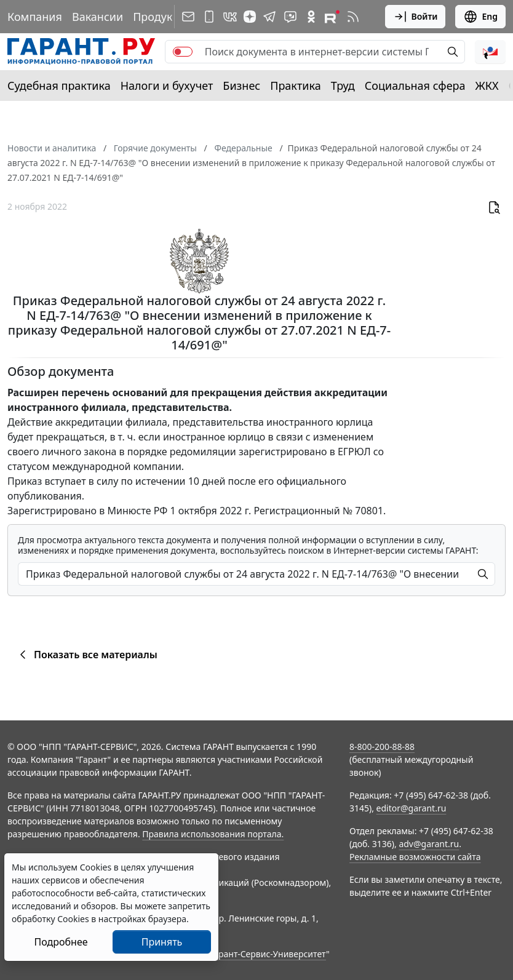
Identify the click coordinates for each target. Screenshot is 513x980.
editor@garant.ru (412, 808)
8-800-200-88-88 (382, 747)
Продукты (159, 17)
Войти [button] (416, 17)
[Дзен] (250, 17)
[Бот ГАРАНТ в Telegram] (290, 17)
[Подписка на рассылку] (188, 17)
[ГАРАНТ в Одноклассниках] (311, 17)
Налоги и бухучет (167, 86)
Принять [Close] (162, 942)
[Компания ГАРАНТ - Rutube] (332, 17)
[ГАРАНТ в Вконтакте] (230, 17)
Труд (343, 86)
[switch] (183, 52)
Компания (35, 17)
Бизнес (241, 86)
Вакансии (97, 17)
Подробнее (61, 942)
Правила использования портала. (213, 834)
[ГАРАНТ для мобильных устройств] (209, 17)
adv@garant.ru (429, 844)
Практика (295, 86)
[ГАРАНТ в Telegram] (269, 17)
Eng (480, 17)
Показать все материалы (86, 655)
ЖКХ (487, 86)
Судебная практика (59, 86)
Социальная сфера (415, 86)
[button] (490, 52)
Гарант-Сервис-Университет (268, 954)
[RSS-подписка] (353, 17)
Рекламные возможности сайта (415, 857)
